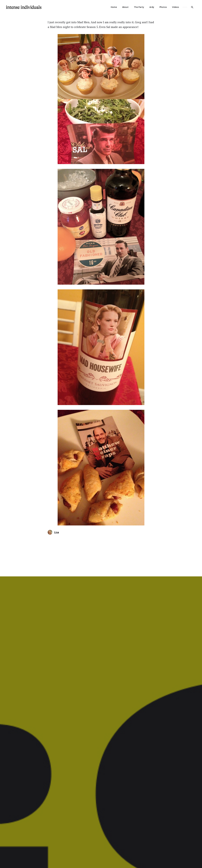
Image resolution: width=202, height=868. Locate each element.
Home (114, 7)
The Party (139, 7)
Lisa (53, 532)
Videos (175, 7)
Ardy (152, 7)
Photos (163, 7)
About (125, 7)
